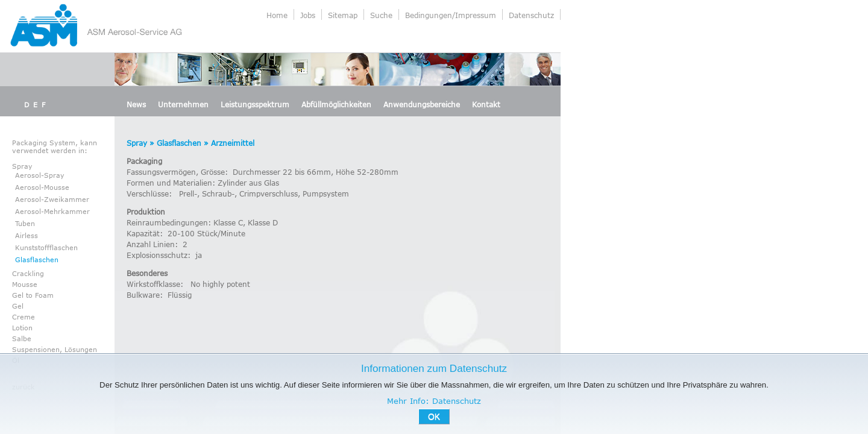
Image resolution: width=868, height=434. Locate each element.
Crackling (28, 273)
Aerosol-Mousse (42, 187)
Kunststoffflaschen (46, 247)
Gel (18, 306)
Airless (27, 235)
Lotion (22, 328)
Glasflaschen (37, 259)
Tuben (25, 223)
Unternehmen (183, 104)
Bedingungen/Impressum (451, 15)
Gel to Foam (33, 295)
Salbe (22, 338)
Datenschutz (531, 15)
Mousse (25, 284)
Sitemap (343, 15)
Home (277, 15)
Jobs (308, 15)
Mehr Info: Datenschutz (434, 401)
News (136, 104)
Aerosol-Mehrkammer (52, 211)
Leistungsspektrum (255, 104)
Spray (22, 166)
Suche (381, 15)
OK (434, 417)
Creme (24, 317)
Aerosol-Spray (40, 175)
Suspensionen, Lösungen (55, 349)
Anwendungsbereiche (422, 104)
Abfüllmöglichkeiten (336, 104)
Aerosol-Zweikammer (52, 199)
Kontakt (486, 104)
